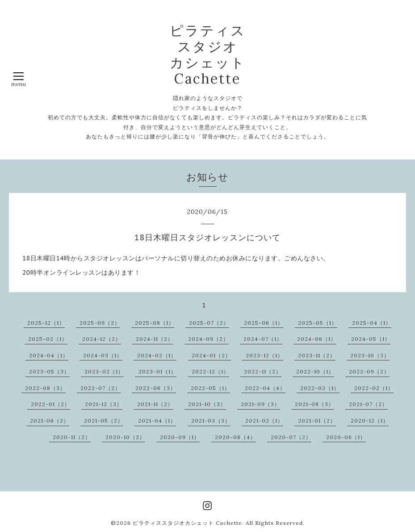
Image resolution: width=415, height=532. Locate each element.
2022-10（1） (315, 371)
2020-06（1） (346, 437)
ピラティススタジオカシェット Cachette (187, 523)
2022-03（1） (320, 388)
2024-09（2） (208, 339)
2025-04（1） (372, 323)
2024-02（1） (157, 355)
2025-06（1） (264, 323)
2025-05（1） (318, 323)
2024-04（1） (49, 355)
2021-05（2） (104, 421)
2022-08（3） (45, 388)
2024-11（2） (155, 339)
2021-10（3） (207, 404)
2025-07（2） (209, 323)
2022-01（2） (50, 404)
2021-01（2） (317, 421)
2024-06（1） (317, 339)
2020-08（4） (235, 437)
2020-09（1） (180, 437)
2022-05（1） (210, 388)
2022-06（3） (156, 388)
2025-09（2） (100, 323)
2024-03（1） (103, 355)
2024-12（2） (102, 339)
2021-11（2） (155, 404)
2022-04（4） (265, 388)
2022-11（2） (263, 371)
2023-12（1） (264, 355)
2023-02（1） (104, 371)
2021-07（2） (368, 404)
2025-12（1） (46, 323)
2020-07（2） (291, 437)
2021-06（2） (50, 421)
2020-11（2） (72, 437)
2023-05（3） (49, 371)
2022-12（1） (210, 371)
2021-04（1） (157, 421)
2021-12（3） (104, 404)
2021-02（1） (264, 421)
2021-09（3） (260, 404)
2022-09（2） (369, 371)
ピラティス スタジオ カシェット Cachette (208, 54)
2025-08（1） (155, 323)
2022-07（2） (101, 388)
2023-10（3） (370, 355)
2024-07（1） (263, 339)
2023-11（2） (317, 355)
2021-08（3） (314, 404)
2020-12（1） (370, 421)
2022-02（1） (374, 388)
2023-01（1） (157, 371)
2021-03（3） (211, 421)
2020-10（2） (125, 437)
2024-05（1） (371, 339)
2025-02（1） (48, 339)
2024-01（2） (211, 355)
